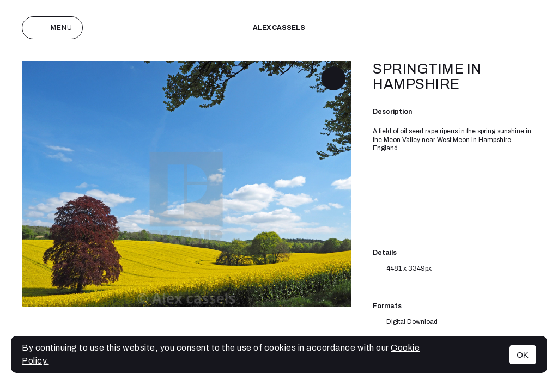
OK (523, 355)
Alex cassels (279, 28)
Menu (52, 28)
